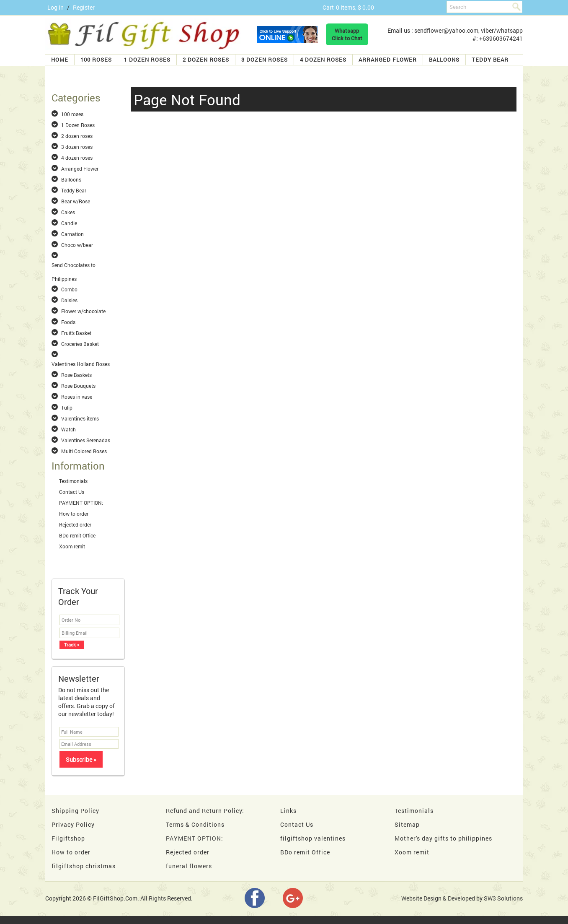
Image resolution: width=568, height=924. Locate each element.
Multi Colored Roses (84, 451)
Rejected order (75, 524)
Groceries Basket (80, 344)
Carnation (72, 234)
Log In (56, 7)
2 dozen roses (206, 60)
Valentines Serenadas (86, 440)
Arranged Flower (388, 60)
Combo (69, 289)
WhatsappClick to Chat (347, 34)
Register (84, 7)
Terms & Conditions (195, 824)
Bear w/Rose (76, 201)
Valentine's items (80, 418)
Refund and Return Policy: (205, 811)
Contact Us (72, 492)
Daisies (69, 300)
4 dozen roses (323, 60)
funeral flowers (189, 866)
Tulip (67, 407)
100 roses (96, 60)
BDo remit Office (77, 535)
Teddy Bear (490, 60)
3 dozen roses (265, 60)
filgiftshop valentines (313, 838)
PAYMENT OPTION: (81, 503)
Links (288, 811)
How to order (74, 514)
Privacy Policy (73, 824)
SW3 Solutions (503, 898)
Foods (68, 322)
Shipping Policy (75, 811)
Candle (69, 223)
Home (60, 60)
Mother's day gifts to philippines (443, 838)
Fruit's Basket (76, 333)
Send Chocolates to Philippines (74, 265)
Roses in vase (77, 397)
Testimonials (73, 481)
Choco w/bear (77, 245)
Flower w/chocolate (83, 311)
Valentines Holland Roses (81, 364)
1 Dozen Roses (147, 60)
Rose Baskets (76, 375)
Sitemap (407, 824)
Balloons (444, 60)
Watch (68, 429)
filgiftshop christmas (84, 866)
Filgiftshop (68, 838)
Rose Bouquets (78, 386)
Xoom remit (72, 546)
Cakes (68, 212)
